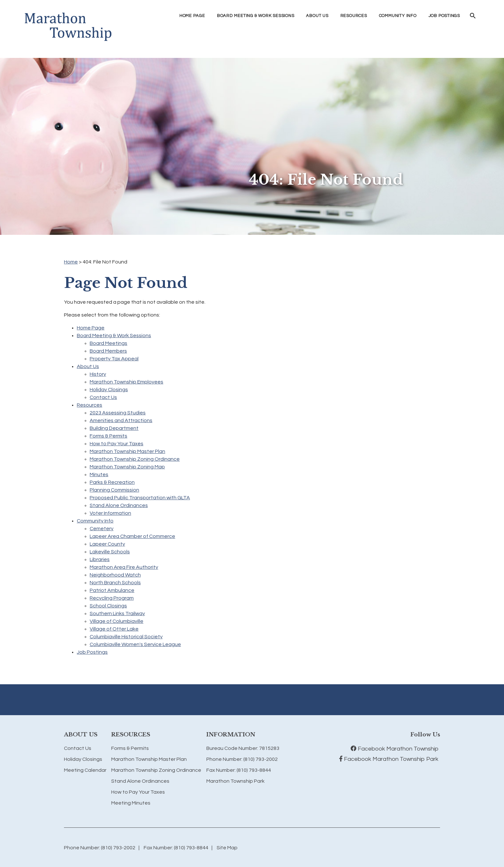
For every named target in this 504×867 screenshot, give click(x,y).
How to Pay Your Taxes (117, 444)
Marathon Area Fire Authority (124, 567)
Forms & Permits (108, 436)
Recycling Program (112, 598)
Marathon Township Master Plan (127, 451)
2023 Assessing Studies (118, 413)
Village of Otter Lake (114, 629)
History (98, 374)
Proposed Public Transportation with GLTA (140, 498)
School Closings (108, 606)
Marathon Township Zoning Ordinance (135, 459)
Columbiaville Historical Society (126, 637)
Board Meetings (108, 343)
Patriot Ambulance (112, 590)
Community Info (95, 521)
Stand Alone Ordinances (119, 505)
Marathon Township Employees (126, 382)
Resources (90, 405)
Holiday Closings (109, 390)
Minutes (99, 475)
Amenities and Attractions (121, 420)
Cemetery (102, 529)
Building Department (114, 428)
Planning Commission (114, 490)
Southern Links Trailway (117, 613)
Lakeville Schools (110, 552)
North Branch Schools (115, 583)
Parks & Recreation (112, 482)
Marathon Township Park (235, 781)
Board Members (108, 351)
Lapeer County (107, 544)
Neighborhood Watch (115, 575)
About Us (88, 366)
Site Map (227, 848)
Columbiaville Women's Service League (135, 644)
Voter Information (110, 513)
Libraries (100, 559)
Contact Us (103, 397)
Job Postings (444, 16)
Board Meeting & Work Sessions (114, 336)
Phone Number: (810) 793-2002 (242, 759)
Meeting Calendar (85, 770)
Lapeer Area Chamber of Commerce (132, 536)
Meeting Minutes (131, 803)
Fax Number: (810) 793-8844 (239, 770)
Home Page (192, 16)
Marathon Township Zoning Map (127, 467)
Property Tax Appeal (114, 359)
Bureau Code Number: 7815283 (243, 748)
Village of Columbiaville (117, 621)
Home (71, 262)
